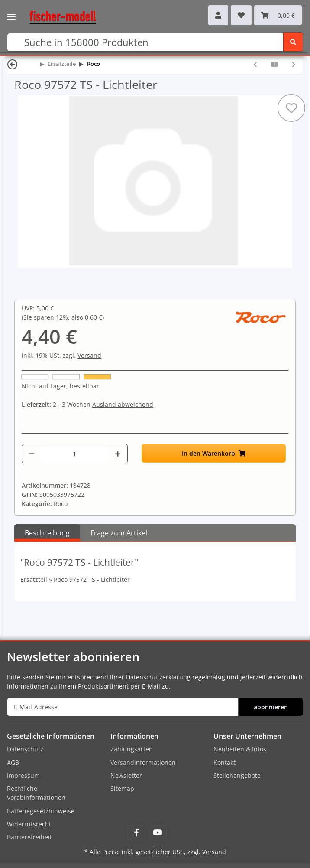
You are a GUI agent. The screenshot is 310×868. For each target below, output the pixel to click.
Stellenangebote (237, 775)
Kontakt (224, 762)
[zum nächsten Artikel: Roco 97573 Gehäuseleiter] (294, 64)
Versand (89, 355)
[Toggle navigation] (11, 11)
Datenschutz (25, 749)
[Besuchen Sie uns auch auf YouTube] (157, 833)
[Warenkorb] (278, 15)
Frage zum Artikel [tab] (119, 533)
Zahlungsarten (132, 749)
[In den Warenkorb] (214, 453)
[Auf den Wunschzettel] (291, 108)
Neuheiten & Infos (240, 749)
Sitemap (122, 788)
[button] (218, 15)
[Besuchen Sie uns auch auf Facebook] (136, 833)
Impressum (23, 775)
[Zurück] (13, 64)
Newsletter (126, 775)
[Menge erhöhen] (118, 454)
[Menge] (74, 454)
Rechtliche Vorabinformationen (36, 793)
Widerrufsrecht (29, 824)
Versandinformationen (143, 762)
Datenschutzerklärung (158, 677)
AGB (13, 762)
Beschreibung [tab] (47, 533)
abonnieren (271, 707)
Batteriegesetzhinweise (41, 811)
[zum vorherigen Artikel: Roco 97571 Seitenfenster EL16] (255, 64)
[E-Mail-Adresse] (123, 707)
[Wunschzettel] (241, 15)
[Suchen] (145, 42)
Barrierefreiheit (29, 837)
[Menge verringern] (32, 454)
